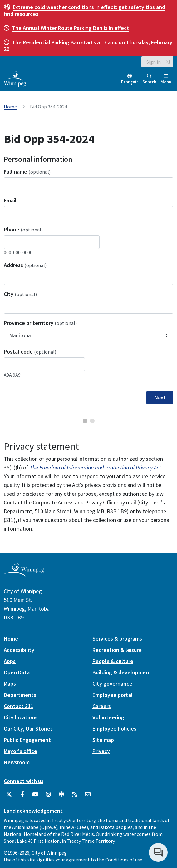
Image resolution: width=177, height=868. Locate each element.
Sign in (154, 62)
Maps (10, 684)
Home (10, 107)
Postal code (30, 352)
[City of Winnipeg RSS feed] (75, 795)
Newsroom (17, 762)
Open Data (17, 672)
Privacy (101, 751)
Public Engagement (27, 740)
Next (160, 398)
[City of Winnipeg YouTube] (35, 795)
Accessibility (19, 650)
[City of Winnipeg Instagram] (48, 795)
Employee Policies (114, 729)
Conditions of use (124, 860)
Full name (27, 172)
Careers (102, 706)
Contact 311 (19, 706)
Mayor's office (20, 751)
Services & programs (117, 639)
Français (130, 82)
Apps (10, 661)
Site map (103, 740)
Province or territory (40, 323)
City (20, 294)
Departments (20, 695)
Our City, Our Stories (28, 729)
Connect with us (24, 781)
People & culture (113, 661)
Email (10, 200)
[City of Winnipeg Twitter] (9, 795)
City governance (112, 684)
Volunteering (108, 717)
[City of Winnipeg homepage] (24, 574)
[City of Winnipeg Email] (88, 795)
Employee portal (113, 695)
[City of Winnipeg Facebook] (22, 795)
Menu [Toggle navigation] (166, 79)
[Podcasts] (61, 795)
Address (25, 265)
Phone (23, 229)
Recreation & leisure (117, 650)
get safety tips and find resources (84, 10)
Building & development (122, 672)
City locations (21, 717)
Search (149, 79)
